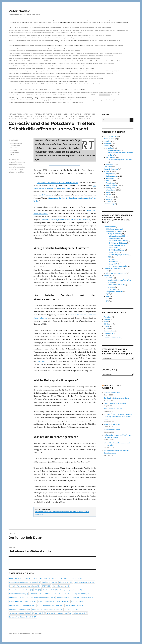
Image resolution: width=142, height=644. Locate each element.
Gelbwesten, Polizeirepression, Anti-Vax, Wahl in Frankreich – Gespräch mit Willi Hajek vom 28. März (33, 63)
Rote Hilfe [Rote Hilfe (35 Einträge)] (37, 609)
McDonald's (108, 333)
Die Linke (109, 278)
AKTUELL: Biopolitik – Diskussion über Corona (64, 95)
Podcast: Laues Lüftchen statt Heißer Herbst (109, 40)
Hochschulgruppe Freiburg (119, 255)
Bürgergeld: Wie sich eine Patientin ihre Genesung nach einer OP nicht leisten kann (118, 417)
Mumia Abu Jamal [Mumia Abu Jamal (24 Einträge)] (45, 605)
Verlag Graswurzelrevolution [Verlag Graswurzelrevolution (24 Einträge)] (21, 613)
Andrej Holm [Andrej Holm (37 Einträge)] (15, 578)
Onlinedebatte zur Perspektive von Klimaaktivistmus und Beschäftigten (26, 43)
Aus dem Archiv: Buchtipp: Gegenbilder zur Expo (20, 22)
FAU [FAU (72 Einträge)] (38, 590)
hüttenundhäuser (112, 185)
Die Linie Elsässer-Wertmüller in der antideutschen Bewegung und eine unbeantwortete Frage (32, 20)
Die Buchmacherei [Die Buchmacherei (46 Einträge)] (61, 586)
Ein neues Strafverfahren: (15, 56)
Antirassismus (15, 145)
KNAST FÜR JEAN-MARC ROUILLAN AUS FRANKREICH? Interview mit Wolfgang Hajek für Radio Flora (33, 100)
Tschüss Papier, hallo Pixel (113, 409)
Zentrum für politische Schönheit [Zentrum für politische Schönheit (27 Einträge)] (23, 617)
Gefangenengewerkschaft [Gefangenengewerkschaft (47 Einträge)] (71, 590)
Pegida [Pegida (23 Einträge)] (60, 605)
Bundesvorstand (115, 238)
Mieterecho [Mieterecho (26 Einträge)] (15, 605)
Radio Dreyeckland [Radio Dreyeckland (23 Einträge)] (74, 605)
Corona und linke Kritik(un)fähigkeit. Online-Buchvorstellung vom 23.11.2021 (67, 90)
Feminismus (110, 183)
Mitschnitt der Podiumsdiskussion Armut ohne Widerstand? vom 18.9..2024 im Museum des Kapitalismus (70, 25)
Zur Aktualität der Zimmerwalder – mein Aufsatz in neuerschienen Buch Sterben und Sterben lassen (87, 28)
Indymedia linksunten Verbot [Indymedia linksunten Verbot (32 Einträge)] (43, 598)
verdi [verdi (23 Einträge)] (75, 609)
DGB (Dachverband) (115, 234)
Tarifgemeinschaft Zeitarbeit (118, 266)
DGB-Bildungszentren (117, 245)
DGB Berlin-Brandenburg (118, 241)
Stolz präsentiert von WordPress (31, 634)
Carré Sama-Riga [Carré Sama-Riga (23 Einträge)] (49, 582)
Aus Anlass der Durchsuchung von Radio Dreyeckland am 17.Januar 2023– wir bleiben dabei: (100, 53)
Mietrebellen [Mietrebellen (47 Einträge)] (29, 605)
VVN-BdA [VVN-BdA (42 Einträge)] (40, 613)
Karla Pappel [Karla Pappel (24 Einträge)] (15, 601)
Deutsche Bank (109, 331)
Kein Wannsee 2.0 (13, 164)
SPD (107, 301)
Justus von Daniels (64, 189)
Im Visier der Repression (26, 97)
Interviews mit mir (13, 97)
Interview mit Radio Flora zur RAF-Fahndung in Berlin (69, 33)
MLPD (108, 296)
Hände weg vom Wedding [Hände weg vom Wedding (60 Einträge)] (79, 594)
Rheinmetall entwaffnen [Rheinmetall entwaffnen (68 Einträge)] (20, 609)
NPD (107, 299)
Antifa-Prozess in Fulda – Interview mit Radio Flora (70, 102)
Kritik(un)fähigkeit (90, 68)
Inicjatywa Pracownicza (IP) (116, 273)
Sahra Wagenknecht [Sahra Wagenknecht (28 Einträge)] (53, 609)
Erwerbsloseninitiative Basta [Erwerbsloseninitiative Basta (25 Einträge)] (21, 590)
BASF (106, 322)
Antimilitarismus (110, 137)
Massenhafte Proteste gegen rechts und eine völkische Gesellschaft (66, 220)
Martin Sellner (19, 166)
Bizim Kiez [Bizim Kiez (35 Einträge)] (65, 578)
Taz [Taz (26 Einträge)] (67, 609)
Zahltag (52, 66)
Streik (47, 66)
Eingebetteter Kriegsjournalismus (105, 56)
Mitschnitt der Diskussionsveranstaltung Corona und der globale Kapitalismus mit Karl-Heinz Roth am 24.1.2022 (35, 71)
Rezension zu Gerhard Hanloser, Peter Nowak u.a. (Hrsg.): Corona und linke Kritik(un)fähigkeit (31, 73)
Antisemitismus (60, 66)
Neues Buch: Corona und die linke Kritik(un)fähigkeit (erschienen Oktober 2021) (28, 90)
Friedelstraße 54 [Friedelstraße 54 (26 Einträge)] (50, 590)
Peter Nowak (19, 11)
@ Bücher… (94, 95)
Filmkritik (14, 148)
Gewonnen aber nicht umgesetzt (116, 403)
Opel (106, 336)
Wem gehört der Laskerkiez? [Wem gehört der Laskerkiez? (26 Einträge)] (59, 613)
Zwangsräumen (77, 66)
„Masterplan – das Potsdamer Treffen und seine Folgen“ (58, 182)
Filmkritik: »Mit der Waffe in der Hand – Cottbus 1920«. (106, 43)
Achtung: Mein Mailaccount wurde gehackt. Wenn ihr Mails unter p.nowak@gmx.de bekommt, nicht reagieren (35, 45)
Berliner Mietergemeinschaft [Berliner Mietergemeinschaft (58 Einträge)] (46, 578)
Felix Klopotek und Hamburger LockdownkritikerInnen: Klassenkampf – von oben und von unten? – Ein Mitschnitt (86, 63)
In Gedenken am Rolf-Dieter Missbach (70, 30)
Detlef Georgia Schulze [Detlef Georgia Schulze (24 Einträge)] (84, 582)
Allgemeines (110, 174)
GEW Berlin (113, 259)
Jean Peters (12, 163)
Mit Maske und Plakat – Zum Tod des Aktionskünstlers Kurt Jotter (90, 48)
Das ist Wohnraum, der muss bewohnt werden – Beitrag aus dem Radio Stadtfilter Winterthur (31, 33)
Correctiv (13, 159)
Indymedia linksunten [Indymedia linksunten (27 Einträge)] (19, 598)
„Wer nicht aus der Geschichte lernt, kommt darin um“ (78, 43)
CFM (107, 329)
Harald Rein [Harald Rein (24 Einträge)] (36, 594)
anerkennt (41, 361)
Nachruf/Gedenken (111, 169)
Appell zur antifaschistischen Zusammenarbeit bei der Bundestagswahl (26, 25)
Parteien (107, 276)
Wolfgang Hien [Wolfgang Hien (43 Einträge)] (80, 613)
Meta (36, 97)
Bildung (109, 181)
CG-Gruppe (108, 324)
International (15, 152)
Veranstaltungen (104, 95)
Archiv (48, 95)
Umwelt (109, 202)
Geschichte (108, 167)
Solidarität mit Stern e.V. (87, 30)
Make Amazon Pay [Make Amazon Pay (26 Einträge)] (46, 601)
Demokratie (86, 66)
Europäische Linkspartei (114, 292)
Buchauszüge (111, 157)
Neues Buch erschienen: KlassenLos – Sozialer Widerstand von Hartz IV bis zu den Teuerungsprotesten (33, 40)
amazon (107, 319)
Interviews (110, 164)
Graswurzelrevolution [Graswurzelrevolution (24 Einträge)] (19, 594)
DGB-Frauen (114, 248)
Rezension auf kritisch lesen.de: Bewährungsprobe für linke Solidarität (96, 73)
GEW (109, 257)
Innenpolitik (15, 150)
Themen (80, 95)
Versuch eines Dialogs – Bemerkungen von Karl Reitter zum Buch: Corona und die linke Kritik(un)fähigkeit (34, 76)
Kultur (108, 192)
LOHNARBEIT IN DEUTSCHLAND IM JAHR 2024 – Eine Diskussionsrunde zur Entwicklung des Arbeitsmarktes (35, 28)
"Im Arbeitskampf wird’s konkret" (120, 160)
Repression (110, 197)
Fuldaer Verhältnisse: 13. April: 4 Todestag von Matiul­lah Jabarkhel (24, 58)
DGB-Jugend (114, 252)
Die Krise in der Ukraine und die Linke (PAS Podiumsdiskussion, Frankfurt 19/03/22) (28, 61)
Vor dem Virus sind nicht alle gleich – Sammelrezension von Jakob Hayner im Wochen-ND (30, 79)
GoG (107, 271)
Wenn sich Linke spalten (113, 424)
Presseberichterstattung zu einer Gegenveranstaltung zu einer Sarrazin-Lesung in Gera (97, 100)
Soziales (109, 199)
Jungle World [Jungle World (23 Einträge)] (87, 598)
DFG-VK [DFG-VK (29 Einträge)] (46, 586)
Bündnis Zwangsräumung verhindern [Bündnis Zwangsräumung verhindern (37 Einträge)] (25, 582)
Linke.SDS (111, 287)
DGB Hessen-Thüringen (118, 243)
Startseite (42, 95)
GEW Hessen (114, 262)
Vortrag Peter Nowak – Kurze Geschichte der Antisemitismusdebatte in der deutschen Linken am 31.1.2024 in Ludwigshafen (38, 38)
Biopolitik (107, 141)
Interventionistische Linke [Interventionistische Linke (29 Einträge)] (68, 598)
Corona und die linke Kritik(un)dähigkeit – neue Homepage (109, 45)
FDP (107, 294)
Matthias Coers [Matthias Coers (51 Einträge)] (78, 601)
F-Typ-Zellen (69, 66)
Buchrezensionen (114, 151)
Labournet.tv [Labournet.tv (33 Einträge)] (30, 601)
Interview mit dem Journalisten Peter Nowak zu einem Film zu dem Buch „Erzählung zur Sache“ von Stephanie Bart (37, 35)
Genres (86, 95)
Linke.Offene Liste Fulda (116, 285)
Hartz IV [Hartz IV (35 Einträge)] (48, 594)
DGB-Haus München (117, 250)
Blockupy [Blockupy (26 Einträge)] (77, 578)
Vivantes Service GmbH (112, 338)
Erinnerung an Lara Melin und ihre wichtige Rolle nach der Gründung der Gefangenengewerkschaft (79, 79)
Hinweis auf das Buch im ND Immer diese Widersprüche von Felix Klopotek (80, 76)
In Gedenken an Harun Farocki (66, 100)
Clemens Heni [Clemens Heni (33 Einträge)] (66, 582)
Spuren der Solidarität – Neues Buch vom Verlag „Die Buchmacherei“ (111, 30)
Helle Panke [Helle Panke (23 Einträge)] (60, 594)
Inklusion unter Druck (112, 430)
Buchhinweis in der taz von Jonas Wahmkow (67, 73)
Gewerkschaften (110, 227)
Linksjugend (112, 289)
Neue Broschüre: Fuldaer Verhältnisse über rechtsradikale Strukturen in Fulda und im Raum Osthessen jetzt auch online (71, 58)
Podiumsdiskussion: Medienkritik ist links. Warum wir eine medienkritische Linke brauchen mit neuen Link (34, 30)
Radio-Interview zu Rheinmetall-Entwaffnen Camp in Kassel (78, 45)
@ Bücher (109, 148)
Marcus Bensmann (46, 189)
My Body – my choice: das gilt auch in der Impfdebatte (77, 71)
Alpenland (108, 317)
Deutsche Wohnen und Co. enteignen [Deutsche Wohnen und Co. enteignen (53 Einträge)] (24, 586)
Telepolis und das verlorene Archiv (42, 22)
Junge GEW (113, 264)
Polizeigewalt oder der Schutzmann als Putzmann (82, 38)
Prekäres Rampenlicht (112, 393)
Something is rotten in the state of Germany (84, 56)
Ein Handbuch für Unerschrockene (116, 398)
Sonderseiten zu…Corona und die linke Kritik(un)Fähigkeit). (23, 95)
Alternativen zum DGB (117, 236)
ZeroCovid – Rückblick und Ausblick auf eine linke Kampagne (23, 66)
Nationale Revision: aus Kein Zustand (54, 43)
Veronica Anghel (110, 204)
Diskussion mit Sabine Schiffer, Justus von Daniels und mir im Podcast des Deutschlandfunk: (89, 35)
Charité (107, 326)
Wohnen (42, 66)
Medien (13, 155)
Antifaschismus (16, 143)
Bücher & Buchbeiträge (117, 95)
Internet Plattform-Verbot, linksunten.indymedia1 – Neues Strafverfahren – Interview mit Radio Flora (47, 56)
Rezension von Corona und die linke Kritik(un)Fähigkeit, (106, 71)
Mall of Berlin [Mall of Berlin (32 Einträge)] (63, 601)
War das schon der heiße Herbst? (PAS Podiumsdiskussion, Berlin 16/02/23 (79, 40)
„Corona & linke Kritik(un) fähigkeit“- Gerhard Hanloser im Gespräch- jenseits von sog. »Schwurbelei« (33, 92)
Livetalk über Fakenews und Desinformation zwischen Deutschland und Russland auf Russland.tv (64, 97)
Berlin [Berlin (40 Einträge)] (28, 578)
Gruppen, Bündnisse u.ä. (113, 269)
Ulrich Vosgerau (45, 195)
